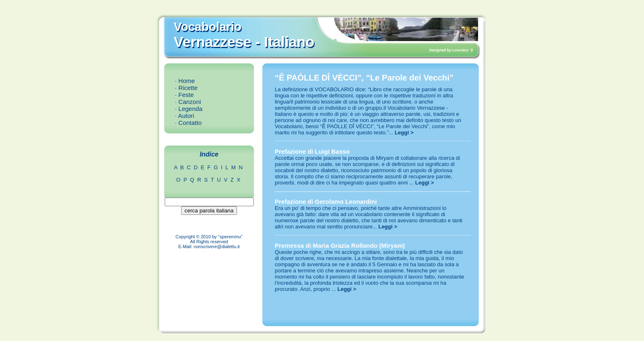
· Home (185, 81)
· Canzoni (188, 102)
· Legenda (189, 109)
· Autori (185, 116)
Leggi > (404, 132)
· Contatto (188, 123)
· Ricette (186, 88)
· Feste (184, 95)
